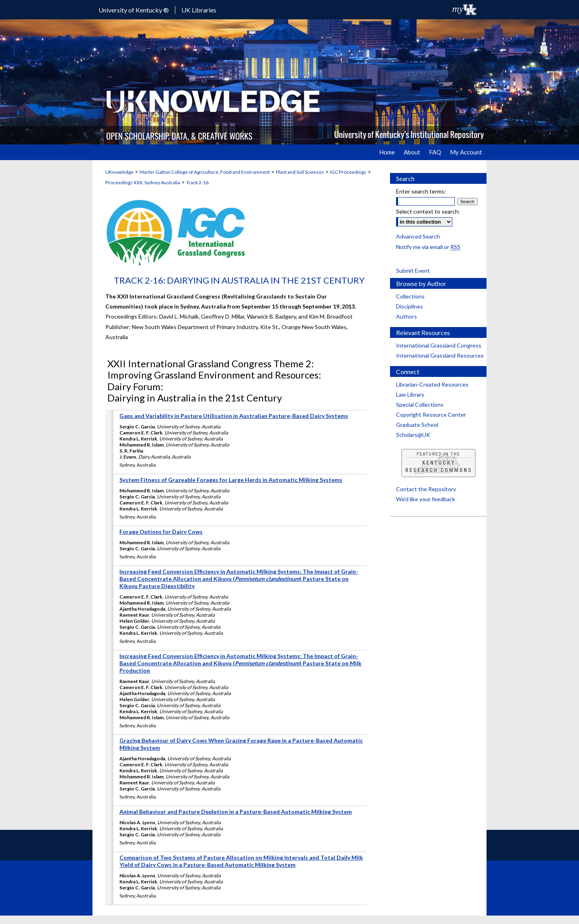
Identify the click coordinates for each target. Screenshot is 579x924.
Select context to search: (428, 211)
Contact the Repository (426, 489)
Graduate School (417, 425)
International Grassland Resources (440, 355)
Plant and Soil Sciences (300, 172)
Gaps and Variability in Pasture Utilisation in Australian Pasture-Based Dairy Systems (234, 416)
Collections (410, 296)
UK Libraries (199, 10)
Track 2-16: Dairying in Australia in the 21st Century (239, 280)
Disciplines (410, 306)
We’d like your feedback (426, 499)
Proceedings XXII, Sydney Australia (143, 182)
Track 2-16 (197, 182)
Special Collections (420, 404)
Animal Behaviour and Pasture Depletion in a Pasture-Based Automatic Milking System (236, 812)
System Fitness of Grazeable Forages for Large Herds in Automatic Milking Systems (231, 480)
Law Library (410, 394)
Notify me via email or (428, 247)
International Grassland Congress (439, 345)
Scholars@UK (413, 435)
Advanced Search (418, 236)
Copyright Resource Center (431, 415)
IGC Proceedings (348, 172)
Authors (407, 316)
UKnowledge (119, 172)
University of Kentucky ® (134, 10)
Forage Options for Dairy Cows (161, 532)
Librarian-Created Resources (432, 384)
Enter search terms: (421, 191)
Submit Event (413, 271)
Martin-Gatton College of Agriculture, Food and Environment (205, 172)
